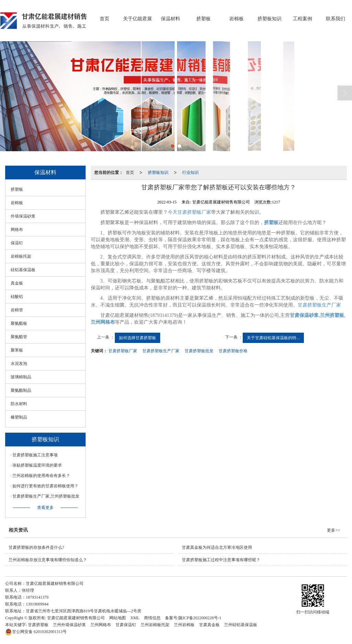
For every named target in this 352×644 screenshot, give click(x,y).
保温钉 (17, 243)
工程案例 (302, 19)
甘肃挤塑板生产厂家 (319, 305)
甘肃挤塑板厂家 (123, 351)
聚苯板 (17, 350)
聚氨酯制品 (21, 390)
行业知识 (190, 173)
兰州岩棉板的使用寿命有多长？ (41, 476)
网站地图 (118, 618)
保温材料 (170, 19)
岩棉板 (236, 19)
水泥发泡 (19, 364)
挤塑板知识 (269, 19)
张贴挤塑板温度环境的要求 (37, 465)
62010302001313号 (36, 632)
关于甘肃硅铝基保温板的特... (273, 338)
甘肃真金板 (209, 625)
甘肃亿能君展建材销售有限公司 (76, 618)
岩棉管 (17, 310)
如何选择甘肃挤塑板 (137, 338)
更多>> (333, 530)
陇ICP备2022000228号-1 (200, 618)
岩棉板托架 (21, 256)
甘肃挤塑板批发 (199, 351)
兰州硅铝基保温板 (241, 625)
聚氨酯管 (19, 337)
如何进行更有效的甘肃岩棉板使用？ (45, 486)
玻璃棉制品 (21, 377)
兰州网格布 (101, 625)
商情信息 (152, 618)
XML (135, 618)
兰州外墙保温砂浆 (69, 625)
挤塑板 (203, 19)
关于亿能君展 (137, 19)
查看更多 (45, 508)
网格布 (17, 230)
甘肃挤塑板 (38, 625)
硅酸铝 (17, 297)
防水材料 (19, 404)
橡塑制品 (19, 417)
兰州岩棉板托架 (155, 625)
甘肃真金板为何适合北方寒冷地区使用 (217, 547)
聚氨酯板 (19, 323)
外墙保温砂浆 (23, 216)
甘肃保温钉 (126, 625)
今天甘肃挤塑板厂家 (189, 212)
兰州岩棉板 (184, 625)
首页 (104, 19)
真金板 (17, 283)
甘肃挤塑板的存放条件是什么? (36, 547)
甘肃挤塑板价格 (233, 351)
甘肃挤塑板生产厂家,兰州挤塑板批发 (46, 496)
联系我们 (335, 19)
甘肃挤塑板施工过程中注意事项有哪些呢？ (221, 560)
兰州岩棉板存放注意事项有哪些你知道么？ (48, 560)
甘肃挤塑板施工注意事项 (35, 455)
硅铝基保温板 (23, 270)
